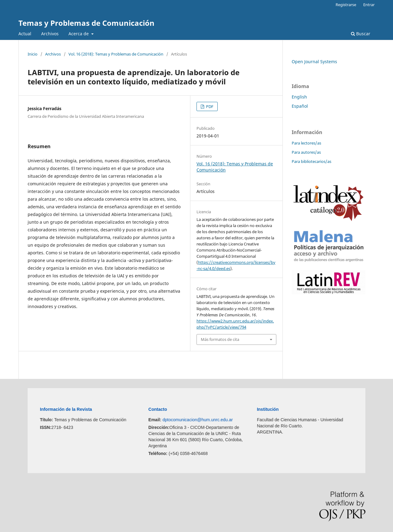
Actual (25, 34)
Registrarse (346, 5)
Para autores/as (306, 152)
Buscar (361, 34)
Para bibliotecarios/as (311, 161)
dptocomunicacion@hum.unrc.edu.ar (198, 420)
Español (300, 106)
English (299, 97)
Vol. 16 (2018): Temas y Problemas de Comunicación (116, 54)
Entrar (369, 5)
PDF (209, 106)
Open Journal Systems (314, 62)
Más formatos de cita (220, 339)
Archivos (50, 34)
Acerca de (79, 34)
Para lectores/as (306, 143)
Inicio (33, 54)
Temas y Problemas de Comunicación (86, 23)
